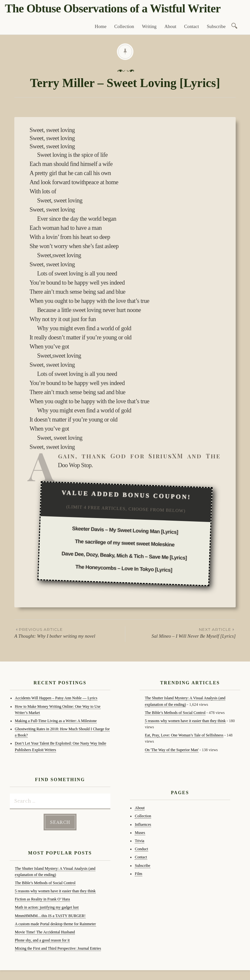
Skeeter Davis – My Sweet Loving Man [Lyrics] (125, 530)
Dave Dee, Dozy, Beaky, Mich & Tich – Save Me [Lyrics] (124, 556)
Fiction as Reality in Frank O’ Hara (42, 899)
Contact (192, 26)
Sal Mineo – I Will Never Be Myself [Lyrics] (181, 632)
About (170, 26)
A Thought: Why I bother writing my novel (70, 632)
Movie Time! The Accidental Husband (45, 932)
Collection (124, 26)
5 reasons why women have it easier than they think (55, 891)
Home (101, 26)
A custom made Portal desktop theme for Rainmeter (56, 924)
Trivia (139, 841)
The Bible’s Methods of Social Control (45, 883)
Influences (143, 824)
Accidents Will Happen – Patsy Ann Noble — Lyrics (56, 698)
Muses (140, 833)
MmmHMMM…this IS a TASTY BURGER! (50, 916)
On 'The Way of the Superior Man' (172, 750)
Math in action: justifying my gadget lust (47, 907)
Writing (149, 26)
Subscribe (216, 26)
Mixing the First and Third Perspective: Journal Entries (58, 948)
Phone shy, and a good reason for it (42, 940)
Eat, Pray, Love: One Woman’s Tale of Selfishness (184, 735)
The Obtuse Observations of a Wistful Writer (113, 8)
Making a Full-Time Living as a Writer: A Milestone (56, 721)
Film (139, 874)
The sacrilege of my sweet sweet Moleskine (125, 543)
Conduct (141, 849)
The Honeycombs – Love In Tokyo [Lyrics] (124, 568)
